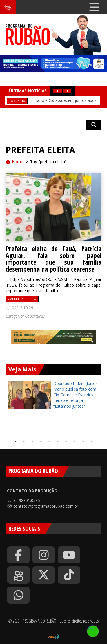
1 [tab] (15, 441)
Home (14, 162)
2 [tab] (24, 441)
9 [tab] (83, 441)
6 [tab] (58, 441)
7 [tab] (66, 441)
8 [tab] (75, 441)
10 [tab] (92, 441)
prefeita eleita (22, 299)
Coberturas (35, 316)
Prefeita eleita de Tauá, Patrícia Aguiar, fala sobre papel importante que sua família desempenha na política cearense (53, 259)
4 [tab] (41, 441)
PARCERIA (17, 101)
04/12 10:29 (19, 308)
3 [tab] (32, 441)
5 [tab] (49, 441)
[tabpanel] (53, 395)
